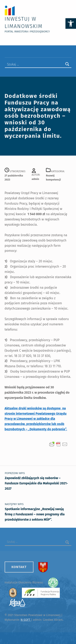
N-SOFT (26, 620)
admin (35, 179)
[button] (71, 23)
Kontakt (19, 567)
